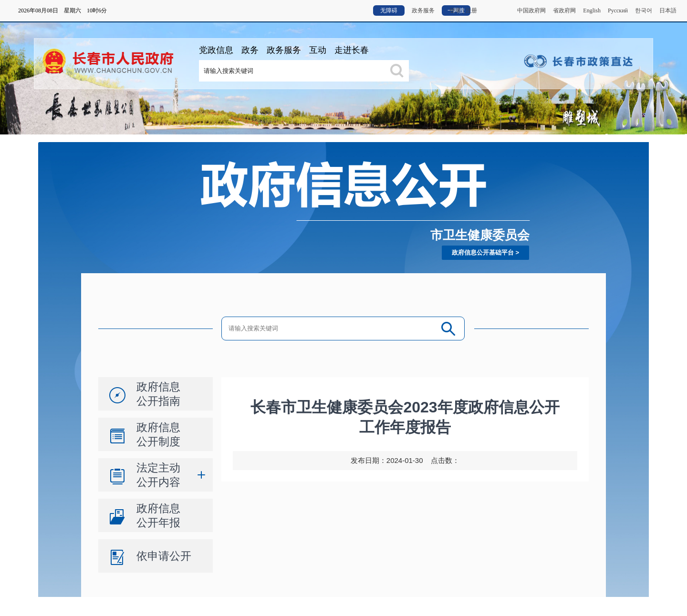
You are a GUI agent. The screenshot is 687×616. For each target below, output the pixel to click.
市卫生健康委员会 (480, 235)
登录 (455, 10)
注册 (471, 10)
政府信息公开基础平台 (483, 252)
